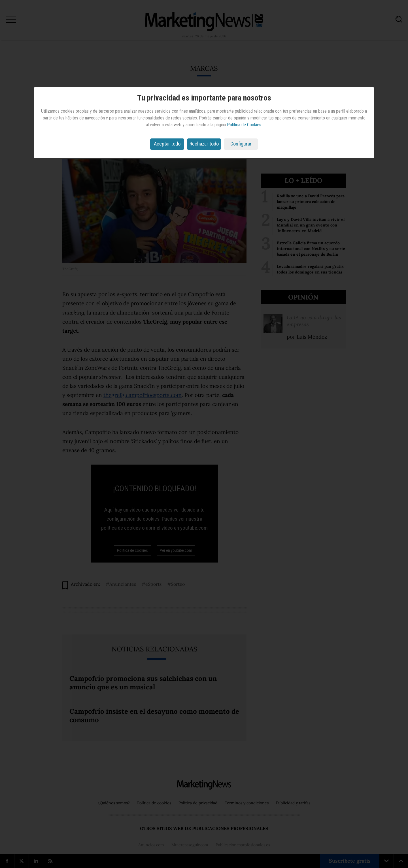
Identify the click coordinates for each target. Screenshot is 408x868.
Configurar (241, 144)
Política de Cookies (244, 125)
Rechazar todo (204, 144)
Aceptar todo (167, 144)
